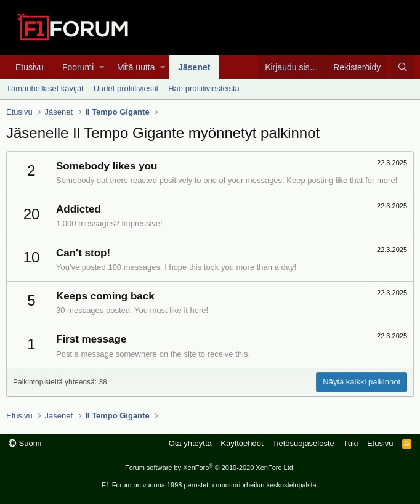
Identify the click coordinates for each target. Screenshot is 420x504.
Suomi (25, 443)
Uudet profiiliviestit (126, 88)
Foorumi (78, 67)
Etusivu (30, 67)
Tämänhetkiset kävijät (45, 88)
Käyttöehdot (242, 443)
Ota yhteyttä (190, 443)
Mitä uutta (136, 67)
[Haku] (402, 67)
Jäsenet (194, 67)
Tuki (350, 443)
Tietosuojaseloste (303, 443)
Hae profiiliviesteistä (204, 88)
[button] (102, 67)
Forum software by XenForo (210, 468)
